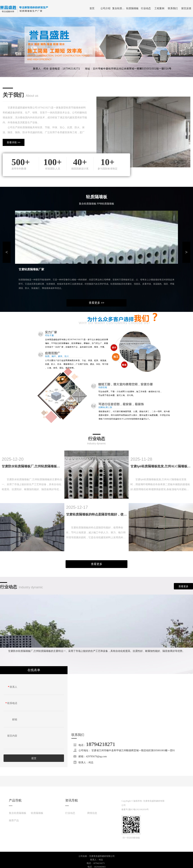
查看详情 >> (13, 142)
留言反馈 (186, 8)
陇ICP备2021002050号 (139, 809)
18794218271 (101, 744)
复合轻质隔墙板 (119, 8)
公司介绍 (105, 8)
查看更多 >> (96, 303)
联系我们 (173, 8)
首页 (92, 8)
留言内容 (12, 736)
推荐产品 (14, 821)
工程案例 (159, 8)
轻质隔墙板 (132, 8)
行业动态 (146, 8)
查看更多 (97, 564)
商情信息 (92, 813)
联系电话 (11, 703)
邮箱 (15, 720)
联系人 (13, 687)
